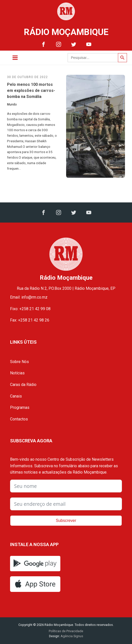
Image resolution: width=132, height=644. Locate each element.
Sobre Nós (19, 362)
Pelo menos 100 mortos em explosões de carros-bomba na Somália (31, 91)
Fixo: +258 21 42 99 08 (30, 309)
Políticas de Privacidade (66, 631)
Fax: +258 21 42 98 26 (30, 320)
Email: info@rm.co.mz (29, 297)
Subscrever (66, 521)
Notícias (17, 373)
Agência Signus (72, 636)
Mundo (12, 104)
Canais (16, 396)
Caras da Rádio (23, 385)
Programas (20, 407)
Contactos (19, 419)
